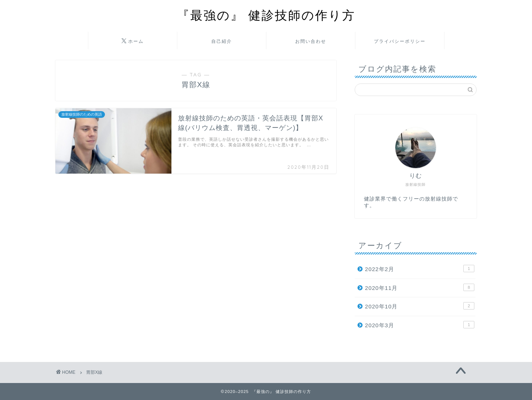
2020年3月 (420, 325)
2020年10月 (420, 306)
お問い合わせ (311, 41)
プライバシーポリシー (400, 41)
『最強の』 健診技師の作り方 (266, 15)
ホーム (133, 41)
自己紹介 (222, 41)
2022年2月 (420, 269)
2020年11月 (420, 287)
